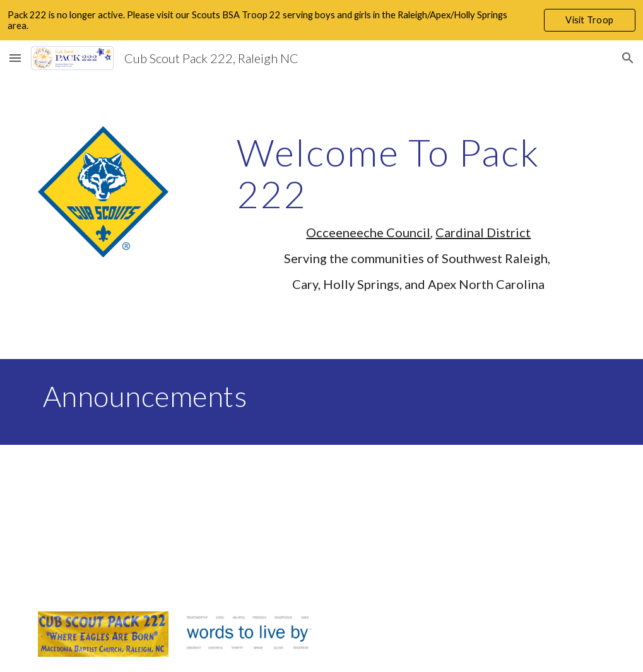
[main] (418, 217)
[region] (321, 20)
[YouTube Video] (152, 520)
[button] (15, 58)
